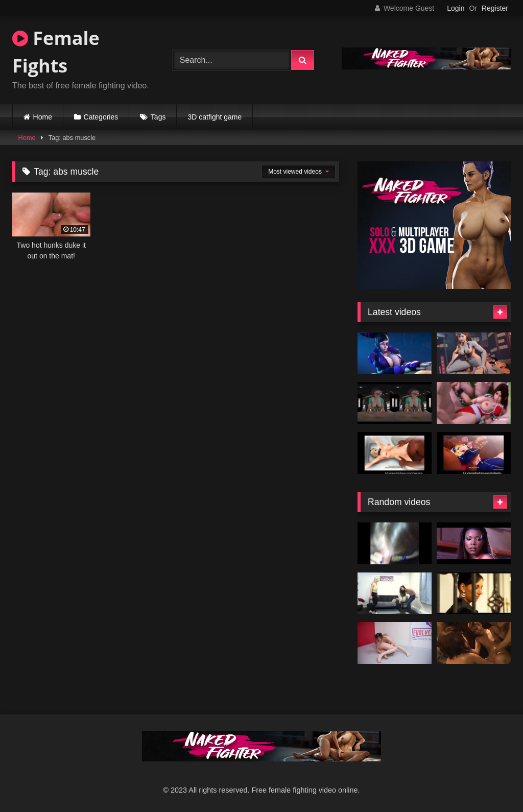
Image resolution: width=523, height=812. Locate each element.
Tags (158, 117)
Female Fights (56, 52)
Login (456, 8)
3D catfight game (215, 117)
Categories (101, 117)
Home (43, 117)
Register (495, 8)
